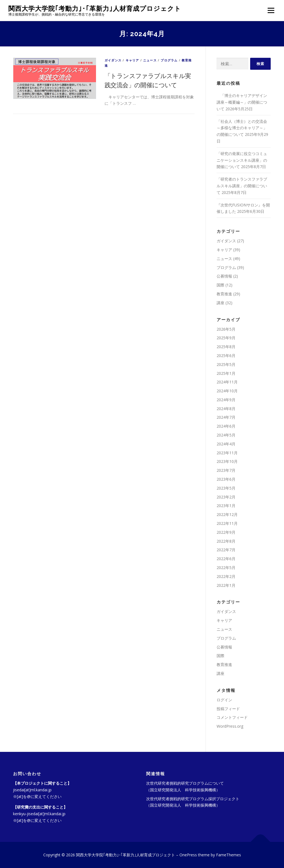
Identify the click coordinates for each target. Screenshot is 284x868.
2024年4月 (226, 444)
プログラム (169, 60)
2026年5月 (226, 329)
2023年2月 (226, 497)
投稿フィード (228, 709)
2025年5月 (226, 364)
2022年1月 (226, 585)
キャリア (132, 60)
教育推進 (224, 294)
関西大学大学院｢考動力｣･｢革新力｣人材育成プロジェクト (95, 8)
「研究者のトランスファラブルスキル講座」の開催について (242, 186)
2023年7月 (226, 470)
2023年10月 (227, 461)
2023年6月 (226, 479)
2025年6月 (226, 356)
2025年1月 (226, 373)
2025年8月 (226, 347)
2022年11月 (227, 523)
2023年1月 (226, 506)
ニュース (150, 60)
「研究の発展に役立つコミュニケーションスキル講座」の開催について (242, 160)
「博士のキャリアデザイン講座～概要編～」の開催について (242, 102)
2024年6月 (226, 426)
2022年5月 (226, 568)
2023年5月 (226, 488)
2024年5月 (226, 435)
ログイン (224, 700)
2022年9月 (226, 532)
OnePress (188, 855)
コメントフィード (232, 717)
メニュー (271, 10)
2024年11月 (227, 382)
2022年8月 (226, 541)
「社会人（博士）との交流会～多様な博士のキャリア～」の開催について (242, 128)
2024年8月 (226, 409)
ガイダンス (113, 60)
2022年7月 (226, 550)
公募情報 (224, 276)
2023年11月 (227, 453)
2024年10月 (227, 391)
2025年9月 (226, 338)
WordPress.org (230, 726)
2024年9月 (226, 400)
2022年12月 (227, 514)
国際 (220, 285)
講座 (220, 303)
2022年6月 (226, 559)
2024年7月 (226, 417)
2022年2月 (226, 576)
